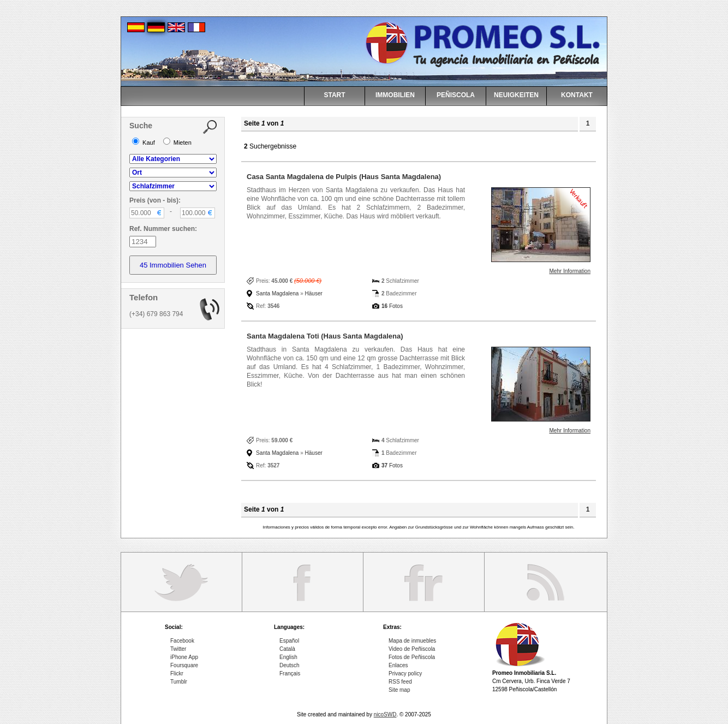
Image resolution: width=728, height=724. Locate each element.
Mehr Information (570, 271)
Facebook (182, 641)
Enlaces (398, 665)
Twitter (178, 649)
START (334, 95)
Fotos (392, 306)
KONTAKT (577, 95)
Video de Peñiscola (412, 649)
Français (290, 673)
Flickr (177, 673)
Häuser (314, 293)
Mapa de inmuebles (412, 641)
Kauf (144, 143)
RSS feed (400, 682)
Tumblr (179, 682)
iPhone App (184, 657)
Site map (399, 690)
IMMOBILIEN (395, 95)
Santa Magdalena (277, 293)
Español (289, 641)
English (288, 657)
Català (287, 649)
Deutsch (290, 665)
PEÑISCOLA (456, 95)
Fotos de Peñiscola (412, 657)
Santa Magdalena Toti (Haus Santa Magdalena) (325, 336)
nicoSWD (385, 714)
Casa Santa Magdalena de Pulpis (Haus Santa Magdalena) (344, 177)
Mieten (177, 143)
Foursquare (184, 665)
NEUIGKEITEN (516, 95)
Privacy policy (405, 673)
